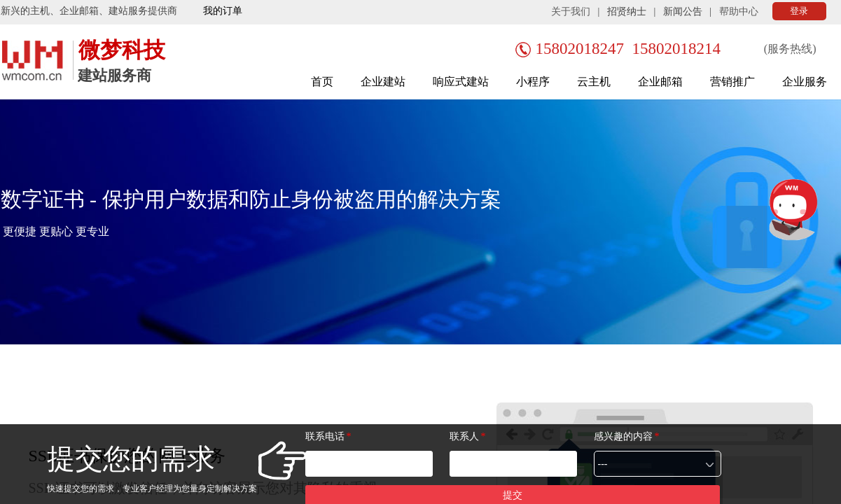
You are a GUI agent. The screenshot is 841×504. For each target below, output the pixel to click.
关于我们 (571, 12)
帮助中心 (739, 12)
